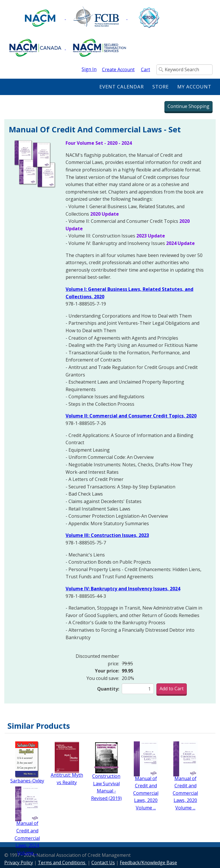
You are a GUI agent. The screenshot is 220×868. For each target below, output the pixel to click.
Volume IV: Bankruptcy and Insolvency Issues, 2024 (123, 589)
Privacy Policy (19, 863)
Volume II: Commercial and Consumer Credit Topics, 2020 (131, 416)
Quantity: (108, 689)
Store (161, 87)
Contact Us (103, 863)
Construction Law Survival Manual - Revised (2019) (106, 787)
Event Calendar (122, 87)
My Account (194, 87)
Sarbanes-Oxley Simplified (27, 784)
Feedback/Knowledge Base (148, 863)
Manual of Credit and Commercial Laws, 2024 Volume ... (27, 838)
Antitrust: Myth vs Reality (67, 779)
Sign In (89, 69)
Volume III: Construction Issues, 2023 (107, 535)
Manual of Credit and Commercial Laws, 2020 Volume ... (146, 793)
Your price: (107, 671)
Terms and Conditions (62, 863)
